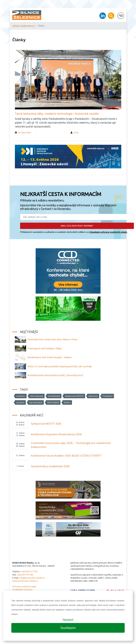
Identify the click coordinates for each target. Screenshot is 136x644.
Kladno (67, 402)
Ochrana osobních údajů (24, 586)
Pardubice (108, 396)
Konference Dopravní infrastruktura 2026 (56, 434)
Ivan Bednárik (36, 402)
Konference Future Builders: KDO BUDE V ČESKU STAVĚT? (66, 456)
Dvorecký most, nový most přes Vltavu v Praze (52, 339)
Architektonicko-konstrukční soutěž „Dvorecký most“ (55, 375)
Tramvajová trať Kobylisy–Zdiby (44, 348)
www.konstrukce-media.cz (25, 581)
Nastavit (68, 620)
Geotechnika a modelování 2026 (50, 466)
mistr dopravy (37, 396)
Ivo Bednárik (54, 396)
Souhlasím (68, 628)
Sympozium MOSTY (74, 396)
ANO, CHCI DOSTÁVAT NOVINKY (77, 226)
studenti (20, 402)
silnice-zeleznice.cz (24, 26)
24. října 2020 (24, 132)
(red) (76, 132)
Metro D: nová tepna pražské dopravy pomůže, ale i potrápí (60, 366)
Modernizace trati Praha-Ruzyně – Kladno (50, 357)
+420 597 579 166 (25, 575)
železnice (93, 396)
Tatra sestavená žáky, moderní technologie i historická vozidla (57, 114)
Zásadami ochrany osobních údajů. (109, 232)
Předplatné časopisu (22, 590)
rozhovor (21, 396)
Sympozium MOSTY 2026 (46, 424)
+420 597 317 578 (29, 571)
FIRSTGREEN (53, 402)
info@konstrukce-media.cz (32, 578)
